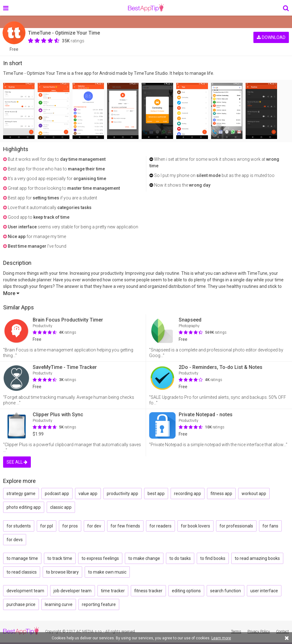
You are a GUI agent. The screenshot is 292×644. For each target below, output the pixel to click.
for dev (94, 526)
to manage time (22, 558)
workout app (254, 494)
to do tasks (180, 558)
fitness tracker (148, 591)
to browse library (62, 572)
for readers (160, 526)
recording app (188, 494)
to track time (60, 558)
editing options (186, 591)
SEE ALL (17, 462)
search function (226, 591)
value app (88, 494)
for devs (15, 540)
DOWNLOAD (271, 37)
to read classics (22, 572)
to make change (144, 558)
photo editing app (24, 507)
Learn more (221, 638)
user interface (264, 591)
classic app (61, 507)
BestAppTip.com (146, 8)
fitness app (221, 494)
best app (156, 494)
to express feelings (100, 558)
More (11, 293)
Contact (283, 632)
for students (19, 526)
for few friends (125, 526)
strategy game (21, 494)
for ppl (47, 526)
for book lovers (195, 526)
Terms (236, 632)
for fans (270, 526)
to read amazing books (257, 558)
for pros (70, 526)
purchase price (21, 604)
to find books (213, 558)
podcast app (57, 494)
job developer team (73, 591)
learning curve (59, 604)
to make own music (107, 572)
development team (25, 591)
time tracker (113, 591)
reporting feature (99, 604)
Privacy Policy (259, 632)
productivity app (122, 494)
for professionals (236, 526)
